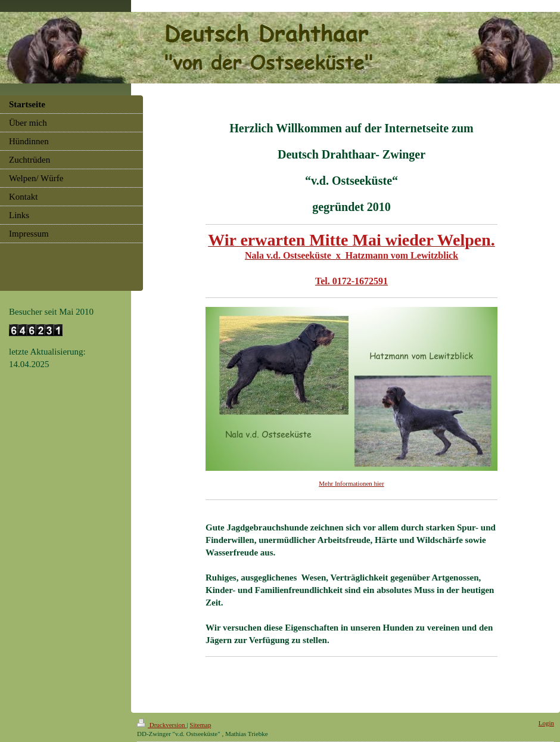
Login (546, 723)
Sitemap (200, 725)
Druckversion (162, 725)
